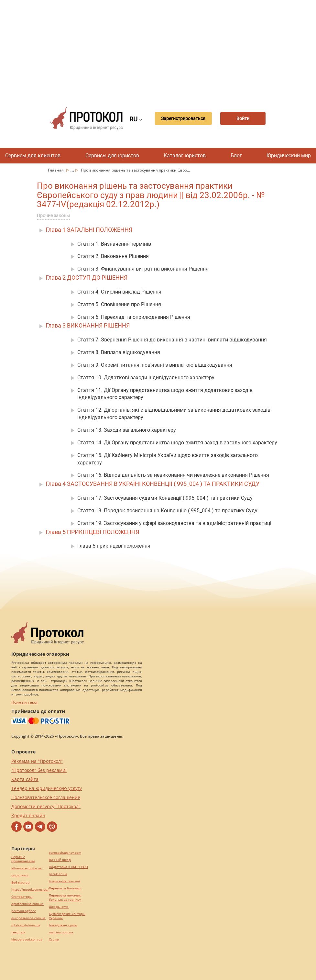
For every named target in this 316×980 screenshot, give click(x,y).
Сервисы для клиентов (33, 156)
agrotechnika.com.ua (27, 904)
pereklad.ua (58, 874)
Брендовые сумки (63, 925)
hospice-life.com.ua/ (65, 881)
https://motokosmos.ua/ (30, 890)
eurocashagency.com (65, 853)
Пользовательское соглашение (46, 797)
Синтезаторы (22, 897)
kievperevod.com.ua (27, 939)
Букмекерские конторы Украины (67, 916)
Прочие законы (53, 216)
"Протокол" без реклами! (39, 770)
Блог (236, 156)
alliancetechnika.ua (27, 868)
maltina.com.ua (61, 932)
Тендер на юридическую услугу (47, 788)
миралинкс (20, 875)
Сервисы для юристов (112, 156)
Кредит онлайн (28, 815)
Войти (243, 118)
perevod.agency (23, 911)
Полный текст (25, 702)
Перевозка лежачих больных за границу (65, 897)
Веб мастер (20, 882)
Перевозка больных (65, 888)
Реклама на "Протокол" (37, 761)
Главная (56, 170)
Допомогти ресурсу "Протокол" (46, 806)
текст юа (18, 932)
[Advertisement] (179, 49)
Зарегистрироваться (183, 118)
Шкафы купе (59, 907)
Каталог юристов (185, 156)
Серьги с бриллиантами (23, 859)
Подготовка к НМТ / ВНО (68, 867)
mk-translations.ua (26, 925)
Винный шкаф (60, 860)
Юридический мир (289, 156)
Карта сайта (25, 779)
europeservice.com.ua (28, 918)
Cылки (54, 939)
